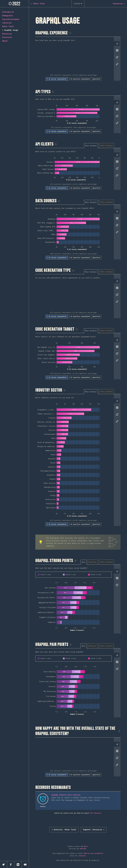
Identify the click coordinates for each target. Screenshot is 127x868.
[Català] (78, 4)
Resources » (94, 830)
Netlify (83, 849)
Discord (82, 856)
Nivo (86, 846)
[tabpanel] (78, 59)
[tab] (117, 43)
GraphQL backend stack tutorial (66, 795)
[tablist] (117, 55)
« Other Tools (64, 830)
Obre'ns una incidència (93, 853)
